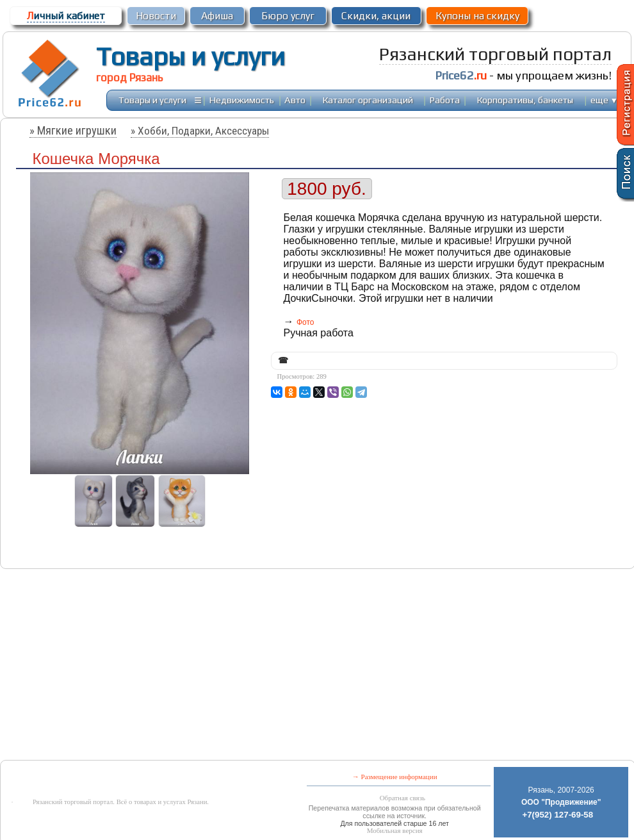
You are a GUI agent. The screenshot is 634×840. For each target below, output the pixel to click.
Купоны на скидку (477, 16)
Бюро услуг (288, 16)
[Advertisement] (207, 666)
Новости (156, 16)
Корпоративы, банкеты (525, 100)
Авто (295, 100)
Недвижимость (242, 100)
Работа (445, 100)
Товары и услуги (191, 56)
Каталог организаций (368, 100)
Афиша (217, 16)
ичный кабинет (66, 16)
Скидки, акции (376, 16)
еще (604, 100)
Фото (305, 322)
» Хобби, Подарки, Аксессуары (200, 131)
